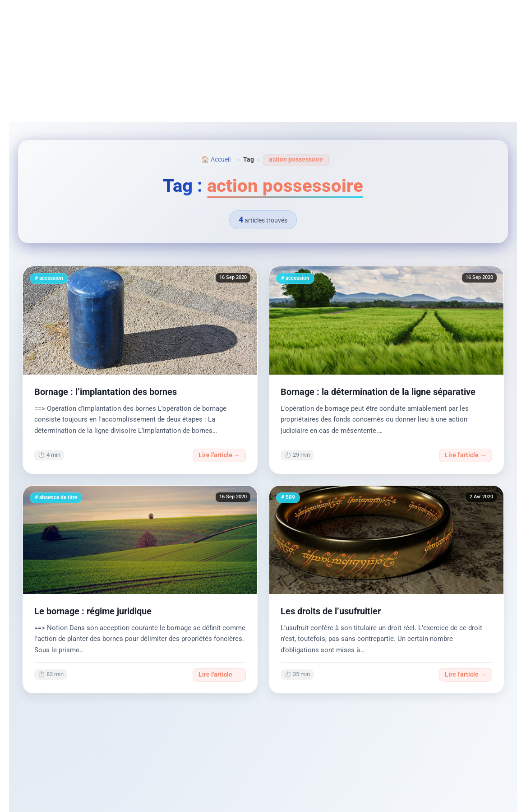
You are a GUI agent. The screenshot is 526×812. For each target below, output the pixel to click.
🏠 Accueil (216, 160)
